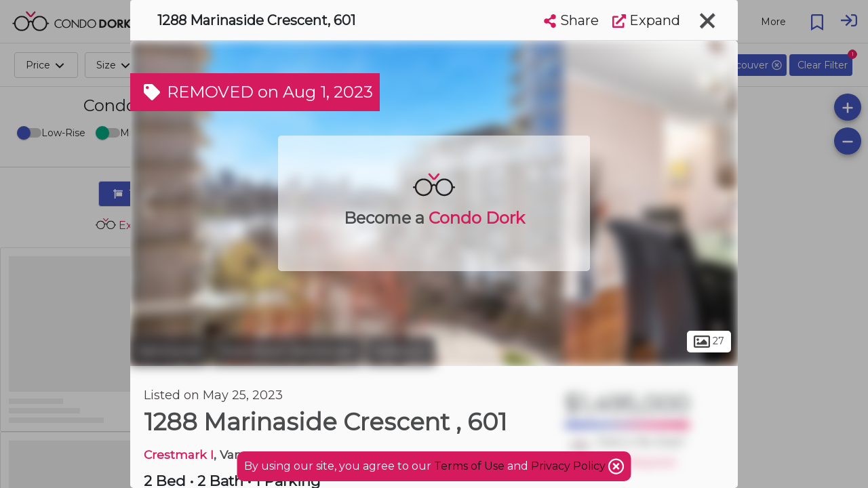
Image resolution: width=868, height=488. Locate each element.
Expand (646, 20)
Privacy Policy (570, 466)
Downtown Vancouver (287, 351)
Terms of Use (469, 466)
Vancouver (170, 351)
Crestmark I (179, 454)
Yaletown (400, 351)
